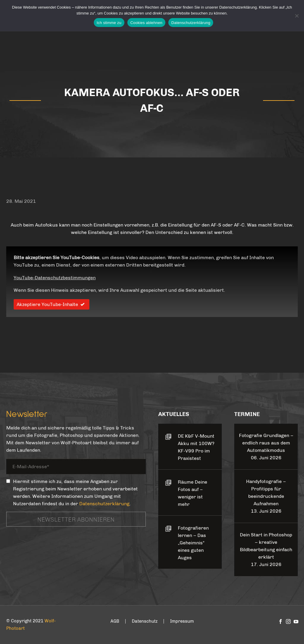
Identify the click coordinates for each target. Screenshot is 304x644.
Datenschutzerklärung (104, 504)
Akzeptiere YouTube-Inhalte (52, 304)
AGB (115, 621)
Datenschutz (145, 621)
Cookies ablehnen (146, 23)
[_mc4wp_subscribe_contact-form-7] (8, 481)
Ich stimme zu (109, 23)
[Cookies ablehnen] (297, 16)
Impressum (182, 621)
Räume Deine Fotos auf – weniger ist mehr (193, 493)
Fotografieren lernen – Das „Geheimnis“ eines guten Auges (193, 543)
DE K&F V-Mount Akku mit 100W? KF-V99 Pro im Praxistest (196, 447)
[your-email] (76, 467)
